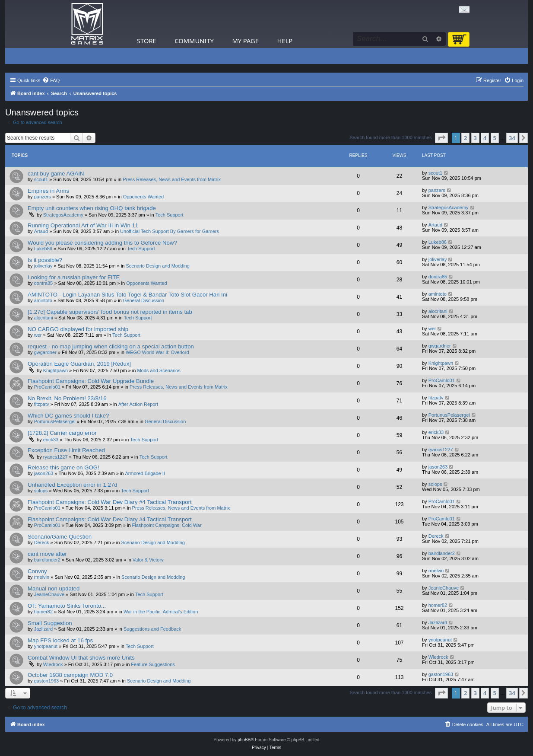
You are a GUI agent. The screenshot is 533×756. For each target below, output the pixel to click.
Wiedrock (53, 664)
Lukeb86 (43, 249)
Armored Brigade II (145, 473)
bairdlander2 (47, 560)
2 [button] (465, 138)
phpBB (244, 740)
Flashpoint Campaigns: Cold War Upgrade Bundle (91, 381)
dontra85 (43, 283)
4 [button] (485, 138)
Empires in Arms (48, 191)
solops (41, 491)
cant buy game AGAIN (56, 174)
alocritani (44, 318)
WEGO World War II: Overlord (157, 352)
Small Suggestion (50, 623)
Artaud (41, 231)
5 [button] (495, 138)
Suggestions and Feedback (152, 629)
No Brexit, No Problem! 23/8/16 (67, 398)
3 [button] (475, 138)
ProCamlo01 (47, 387)
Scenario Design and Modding (158, 266)
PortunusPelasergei (55, 421)
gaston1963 (47, 681)
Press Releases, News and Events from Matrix (172, 179)
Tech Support (170, 215)
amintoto (43, 300)
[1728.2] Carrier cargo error (62, 433)
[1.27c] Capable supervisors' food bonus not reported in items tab (110, 312)
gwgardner (45, 352)
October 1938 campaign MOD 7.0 (70, 675)
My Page (245, 41)
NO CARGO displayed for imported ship (78, 329)
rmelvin (42, 577)
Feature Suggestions (153, 664)
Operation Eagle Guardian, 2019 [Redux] (79, 364)
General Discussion (144, 300)
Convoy (37, 571)
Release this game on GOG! (63, 467)
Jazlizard (43, 629)
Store (147, 41)
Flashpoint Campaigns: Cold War (167, 525)
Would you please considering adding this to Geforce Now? (102, 243)
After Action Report (138, 404)
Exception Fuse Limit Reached (66, 450)
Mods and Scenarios (159, 370)
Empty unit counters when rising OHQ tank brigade (92, 208)
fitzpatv (42, 404)
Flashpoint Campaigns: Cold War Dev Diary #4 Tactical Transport (110, 502)
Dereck (42, 542)
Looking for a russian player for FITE (74, 277)
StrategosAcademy (63, 215)
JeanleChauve (49, 594)
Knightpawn (56, 370)
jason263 (44, 473)
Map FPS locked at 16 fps (60, 640)
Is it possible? (45, 260)
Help (285, 41)
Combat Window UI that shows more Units (81, 658)
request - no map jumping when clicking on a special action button (111, 346)
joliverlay (43, 266)
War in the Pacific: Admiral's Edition (161, 612)
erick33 (51, 440)
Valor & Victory (148, 560)
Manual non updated (54, 589)
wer (38, 335)
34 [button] (512, 138)
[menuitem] (51, 80)
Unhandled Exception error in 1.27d (72, 485)
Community (194, 41)
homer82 (43, 612)
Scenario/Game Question (60, 537)
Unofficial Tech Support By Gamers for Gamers (170, 231)
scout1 (41, 179)
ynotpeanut (46, 646)
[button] (441, 138)
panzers (43, 197)
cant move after (47, 554)
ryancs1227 (56, 457)
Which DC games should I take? (68, 416)
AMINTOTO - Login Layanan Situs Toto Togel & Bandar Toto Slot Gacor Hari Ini (127, 295)
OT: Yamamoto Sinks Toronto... (67, 606)
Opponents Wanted (143, 197)
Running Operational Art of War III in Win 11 (83, 225)
